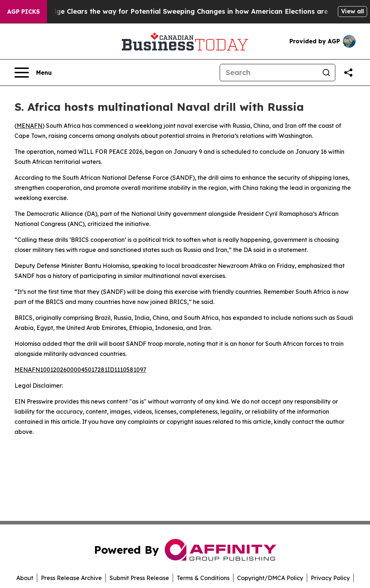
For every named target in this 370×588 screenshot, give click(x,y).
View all (352, 11)
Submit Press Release (139, 578)
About (25, 578)
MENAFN (29, 126)
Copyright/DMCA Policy (270, 578)
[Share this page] (348, 73)
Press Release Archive (71, 578)
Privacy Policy (330, 578)
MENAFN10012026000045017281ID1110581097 (80, 370)
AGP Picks (23, 12)
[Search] (269, 73)
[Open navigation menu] (33, 73)
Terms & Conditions (203, 578)
